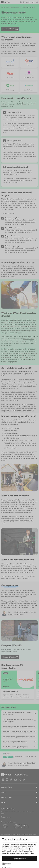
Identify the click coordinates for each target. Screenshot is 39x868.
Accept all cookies (20, 859)
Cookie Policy (29, 853)
